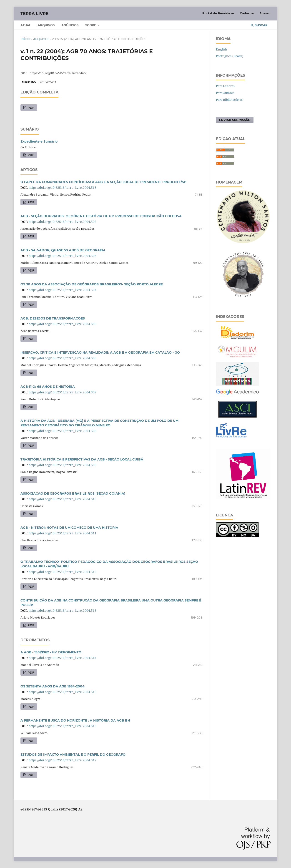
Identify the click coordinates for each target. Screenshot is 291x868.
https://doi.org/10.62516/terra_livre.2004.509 (63, 465)
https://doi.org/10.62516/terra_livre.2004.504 (63, 290)
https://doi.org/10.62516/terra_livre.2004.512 (63, 572)
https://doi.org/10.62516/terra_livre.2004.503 (63, 256)
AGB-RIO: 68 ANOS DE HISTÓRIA (48, 387)
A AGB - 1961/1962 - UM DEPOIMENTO (51, 652)
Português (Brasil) (230, 56)
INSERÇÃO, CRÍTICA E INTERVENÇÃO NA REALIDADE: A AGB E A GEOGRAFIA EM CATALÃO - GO (100, 352)
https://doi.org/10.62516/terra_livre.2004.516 (63, 726)
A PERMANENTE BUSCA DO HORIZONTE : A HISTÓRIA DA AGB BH (75, 720)
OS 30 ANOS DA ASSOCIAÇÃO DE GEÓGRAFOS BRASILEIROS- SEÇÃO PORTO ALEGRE (92, 284)
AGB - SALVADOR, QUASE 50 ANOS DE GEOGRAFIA (63, 250)
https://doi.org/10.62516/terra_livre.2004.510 (63, 499)
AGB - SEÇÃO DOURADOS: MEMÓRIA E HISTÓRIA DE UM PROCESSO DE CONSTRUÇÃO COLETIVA (101, 216)
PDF (30, 108)
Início (25, 39)
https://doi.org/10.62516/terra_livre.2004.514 (63, 658)
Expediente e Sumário (39, 141)
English (222, 49)
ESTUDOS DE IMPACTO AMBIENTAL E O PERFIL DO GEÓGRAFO (73, 755)
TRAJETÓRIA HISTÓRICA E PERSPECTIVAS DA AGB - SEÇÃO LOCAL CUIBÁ (82, 459)
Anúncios (70, 25)
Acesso (265, 13)
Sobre (91, 25)
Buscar (259, 25)
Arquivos (46, 25)
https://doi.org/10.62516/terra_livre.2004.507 (63, 392)
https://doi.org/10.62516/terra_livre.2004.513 (63, 610)
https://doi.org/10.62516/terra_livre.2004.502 (63, 222)
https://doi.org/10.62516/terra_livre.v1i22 (58, 73)
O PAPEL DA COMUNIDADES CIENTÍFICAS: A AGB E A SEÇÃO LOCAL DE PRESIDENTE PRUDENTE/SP (103, 182)
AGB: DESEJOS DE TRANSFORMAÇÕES (53, 318)
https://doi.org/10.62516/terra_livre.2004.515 (63, 692)
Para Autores (225, 93)
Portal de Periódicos (218, 13)
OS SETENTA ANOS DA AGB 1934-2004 (53, 686)
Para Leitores (225, 86)
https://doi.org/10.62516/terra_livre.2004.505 (63, 324)
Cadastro (247, 13)
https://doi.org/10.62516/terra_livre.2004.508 (63, 431)
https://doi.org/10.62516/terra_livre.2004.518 (63, 187)
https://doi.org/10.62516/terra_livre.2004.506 (63, 358)
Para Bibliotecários (229, 100)
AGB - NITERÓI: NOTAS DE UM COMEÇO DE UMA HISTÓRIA (69, 528)
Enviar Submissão (235, 120)
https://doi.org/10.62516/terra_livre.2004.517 (63, 760)
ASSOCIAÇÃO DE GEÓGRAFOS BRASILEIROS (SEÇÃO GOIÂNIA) (73, 493)
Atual (26, 25)
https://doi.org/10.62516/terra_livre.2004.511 (63, 533)
